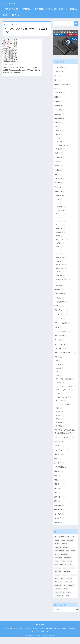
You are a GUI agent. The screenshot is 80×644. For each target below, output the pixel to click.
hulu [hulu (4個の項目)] (67, 558)
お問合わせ (74, 9)
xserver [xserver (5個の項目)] (57, 585)
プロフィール (63, 9)
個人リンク (6, 15)
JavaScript (60, 93)
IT (58, 139)
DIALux (60, 374)
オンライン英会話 (38, 9)
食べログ (59, 521)
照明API (59, 477)
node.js (60, 248)
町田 (58, 482)
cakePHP (60, 212)
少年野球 (59, 469)
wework (59, 291)
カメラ (58, 329)
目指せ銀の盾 (62, 304)
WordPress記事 (51, 9)
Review (59, 167)
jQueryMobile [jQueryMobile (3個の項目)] (64, 561)
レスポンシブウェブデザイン (65, 282)
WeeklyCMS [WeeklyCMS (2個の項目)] (58, 578)
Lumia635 (60, 110)
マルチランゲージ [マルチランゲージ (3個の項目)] (59, 599)
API (59, 205)
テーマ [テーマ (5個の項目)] (66, 596)
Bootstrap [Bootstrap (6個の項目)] (62, 544)
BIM (59, 366)
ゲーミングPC (61, 338)
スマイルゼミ (61, 351)
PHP (59, 252)
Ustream (60, 388)
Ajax (59, 201)
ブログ (58, 362)
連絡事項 (60, 428)
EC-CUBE (61, 223)
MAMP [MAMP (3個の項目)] (56, 568)
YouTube (59, 300)
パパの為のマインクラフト (11, 9)
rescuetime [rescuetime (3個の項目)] (58, 575)
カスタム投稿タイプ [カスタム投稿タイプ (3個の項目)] (69, 592)
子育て (58, 464)
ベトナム (59, 447)
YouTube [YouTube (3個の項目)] (69, 585)
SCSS (59, 255)
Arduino (59, 72)
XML (59, 263)
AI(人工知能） (61, 67)
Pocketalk (60, 158)
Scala (58, 171)
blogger (60, 370)
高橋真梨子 (60, 529)
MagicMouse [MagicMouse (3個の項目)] (68, 564)
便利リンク (16, 15)
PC (57, 128)
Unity (58, 188)
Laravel (59, 102)
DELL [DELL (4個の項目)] (63, 547)
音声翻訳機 (26, 9)
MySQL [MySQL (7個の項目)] (70, 568)
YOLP (59, 274)
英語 (58, 499)
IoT (57, 89)
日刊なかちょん (63, 410)
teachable (60, 180)
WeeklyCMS (61, 259)
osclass (59, 124)
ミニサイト (60, 452)
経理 (58, 495)
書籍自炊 (60, 421)
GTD (59, 377)
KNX (58, 97)
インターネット (62, 316)
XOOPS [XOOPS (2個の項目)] (65, 582)
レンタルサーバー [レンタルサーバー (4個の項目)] (59, 603)
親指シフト (60, 503)
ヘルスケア (61, 406)
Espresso (60, 227)
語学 (58, 508)
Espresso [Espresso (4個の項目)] (65, 551)
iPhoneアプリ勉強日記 (65, 385)
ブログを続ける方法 (64, 403)
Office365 (60, 119)
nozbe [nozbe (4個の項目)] (56, 571)
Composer (61, 216)
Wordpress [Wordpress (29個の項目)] (57, 582)
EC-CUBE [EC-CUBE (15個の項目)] (57, 551)
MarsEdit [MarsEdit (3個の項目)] (63, 568)
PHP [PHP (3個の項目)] (62, 571)
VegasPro (60, 193)
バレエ (60, 399)
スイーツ (59, 342)
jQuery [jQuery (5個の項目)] (56, 561)
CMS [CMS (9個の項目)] (68, 544)
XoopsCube (61, 266)
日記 (59, 414)
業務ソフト (61, 150)
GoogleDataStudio (63, 85)
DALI (58, 76)
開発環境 (60, 287)
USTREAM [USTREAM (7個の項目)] (72, 575)
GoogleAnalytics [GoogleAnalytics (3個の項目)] (59, 558)
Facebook (61, 230)
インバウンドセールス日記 (66, 392)
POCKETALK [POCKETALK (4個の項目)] (69, 571)
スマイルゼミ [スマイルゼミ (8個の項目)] (58, 596)
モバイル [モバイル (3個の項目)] (69, 599)
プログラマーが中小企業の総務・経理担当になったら (65, 437)
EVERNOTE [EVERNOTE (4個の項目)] (58, 554)
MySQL (60, 245)
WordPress (60, 295)
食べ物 (60, 417)
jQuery (60, 237)
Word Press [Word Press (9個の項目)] (67, 578)
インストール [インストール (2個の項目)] (69, 589)
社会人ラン (60, 486)
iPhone (60, 136)
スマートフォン (62, 346)
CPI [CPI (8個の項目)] (73, 544)
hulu (59, 381)
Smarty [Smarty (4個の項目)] (65, 575)
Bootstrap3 (61, 208)
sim (57, 175)
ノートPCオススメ (64, 146)
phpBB (59, 154)
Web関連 (59, 197)
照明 (59, 424)
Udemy (59, 184)
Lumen (59, 106)
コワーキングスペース (65, 396)
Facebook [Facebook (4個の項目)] (66, 554)
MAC (59, 143)
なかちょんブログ (12, 3)
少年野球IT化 (61, 473)
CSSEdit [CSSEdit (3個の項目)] (57, 547)
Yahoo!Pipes (61, 270)
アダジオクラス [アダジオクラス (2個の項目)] (59, 589)
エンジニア (60, 321)
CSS (59, 219)
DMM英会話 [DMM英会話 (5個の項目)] (70, 547)
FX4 (57, 80)
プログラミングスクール (65, 443)
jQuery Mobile (62, 241)
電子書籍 (60, 432)
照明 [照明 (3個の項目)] (67, 603)
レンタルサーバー (63, 456)
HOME (40, 631)
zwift (58, 308)
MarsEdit (59, 115)
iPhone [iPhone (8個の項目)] (73, 558)
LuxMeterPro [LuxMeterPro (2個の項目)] (58, 564)
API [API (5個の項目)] (55, 544)
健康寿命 (59, 460)
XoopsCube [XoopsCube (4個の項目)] (73, 582)
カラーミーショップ (63, 334)
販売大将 (59, 512)
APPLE (60, 132)
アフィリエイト (62, 312)
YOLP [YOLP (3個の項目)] (63, 585)
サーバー (60, 277)
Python (59, 162)
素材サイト (60, 490)
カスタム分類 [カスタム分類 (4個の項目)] (58, 592)
